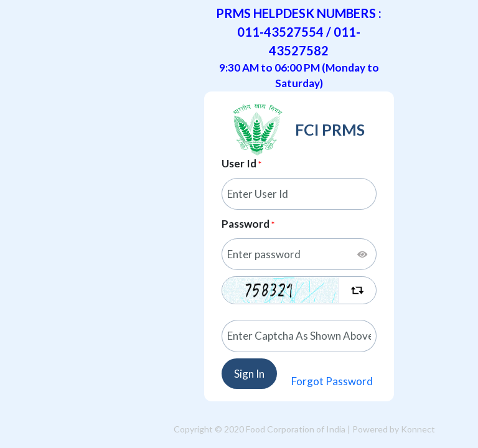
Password (246, 224)
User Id (239, 163)
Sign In (249, 374)
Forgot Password (332, 381)
